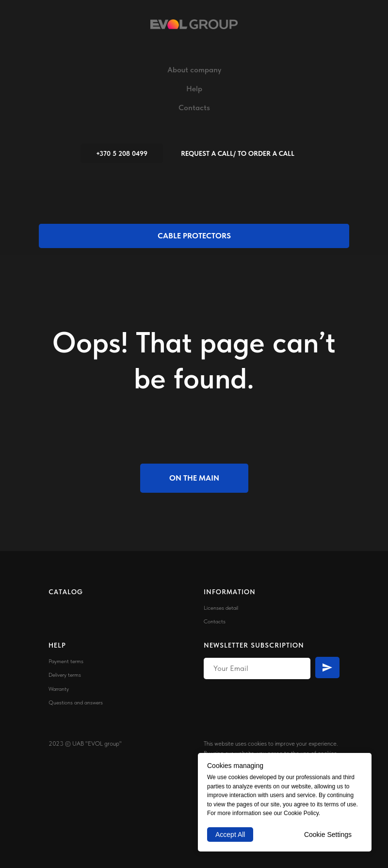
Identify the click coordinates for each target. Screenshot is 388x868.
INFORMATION (230, 592)
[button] (238, 153)
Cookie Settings (328, 835)
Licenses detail (221, 608)
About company (194, 70)
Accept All (230, 835)
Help (194, 89)
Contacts (194, 108)
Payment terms (66, 661)
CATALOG (66, 592)
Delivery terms (65, 675)
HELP (57, 645)
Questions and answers (76, 702)
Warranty (59, 689)
